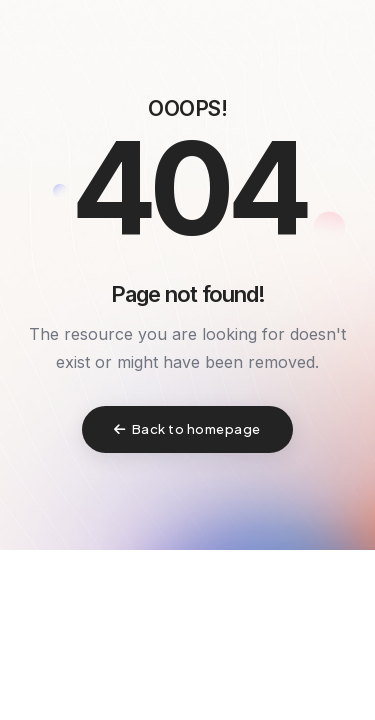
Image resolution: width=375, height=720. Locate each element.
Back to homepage (187, 429)
